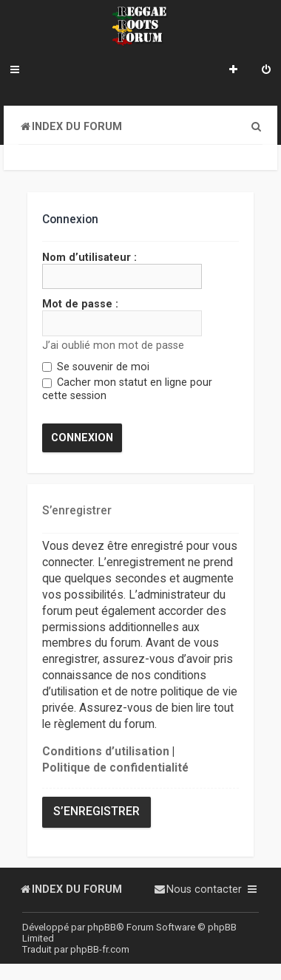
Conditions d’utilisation (106, 751)
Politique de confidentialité (115, 767)
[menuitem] (266, 71)
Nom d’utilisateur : (89, 257)
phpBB (102, 927)
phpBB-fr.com (100, 949)
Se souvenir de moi (96, 367)
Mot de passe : (80, 304)
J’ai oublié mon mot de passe (113, 344)
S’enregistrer (97, 811)
